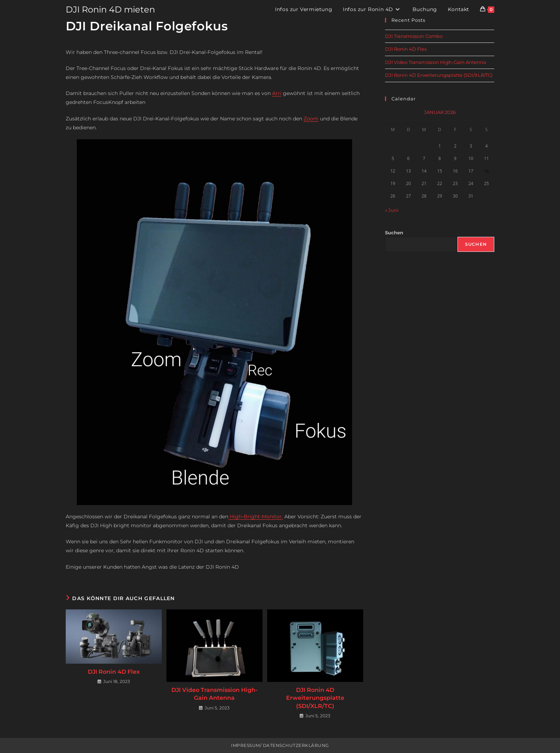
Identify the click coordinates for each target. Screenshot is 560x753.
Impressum (246, 745)
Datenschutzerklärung (295, 745)
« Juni (392, 210)
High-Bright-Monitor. (256, 517)
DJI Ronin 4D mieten (110, 9)
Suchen (394, 233)
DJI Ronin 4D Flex (114, 672)
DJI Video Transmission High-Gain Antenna (214, 694)
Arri (277, 93)
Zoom (311, 119)
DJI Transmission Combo (414, 36)
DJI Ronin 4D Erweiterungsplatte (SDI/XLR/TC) (315, 698)
